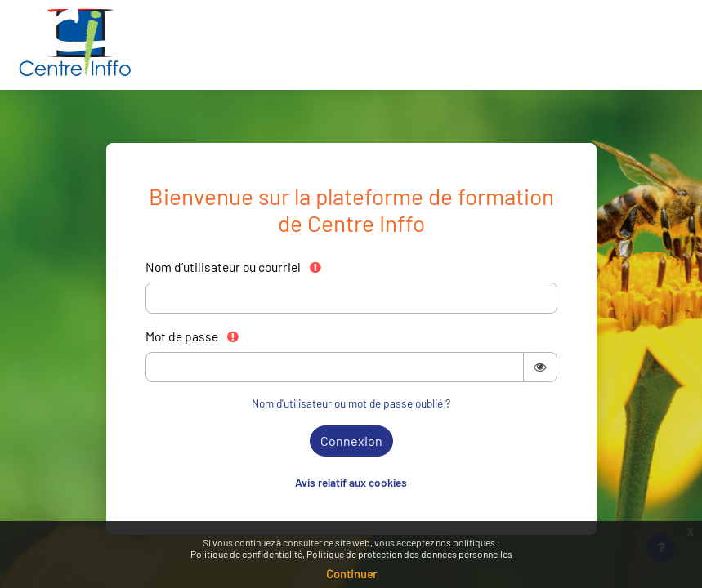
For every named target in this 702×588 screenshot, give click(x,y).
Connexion (351, 441)
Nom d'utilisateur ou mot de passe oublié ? (351, 403)
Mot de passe (193, 336)
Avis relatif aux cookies (351, 482)
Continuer (351, 574)
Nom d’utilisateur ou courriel (234, 267)
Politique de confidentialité (246, 554)
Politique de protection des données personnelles (409, 554)
